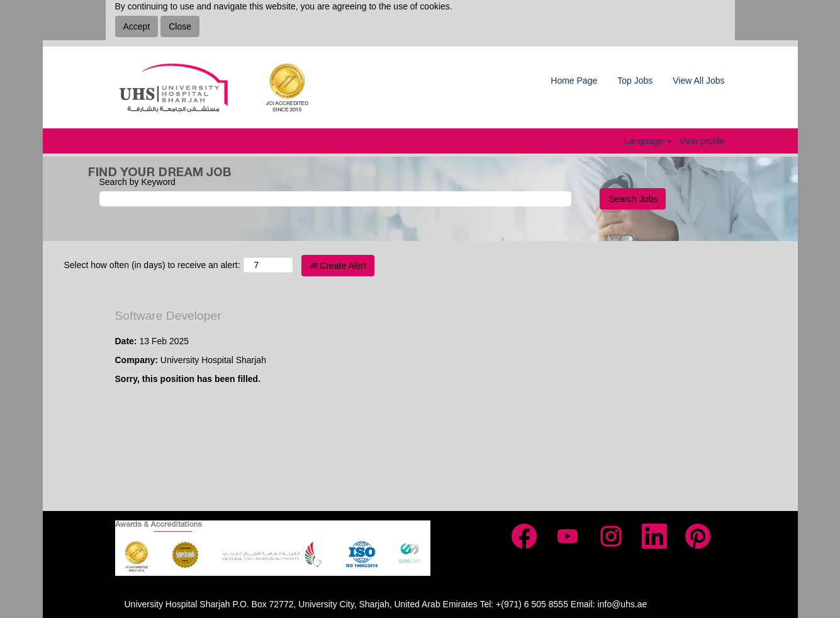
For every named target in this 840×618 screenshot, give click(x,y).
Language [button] (648, 141)
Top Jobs (635, 81)
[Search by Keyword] (335, 199)
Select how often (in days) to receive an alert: (152, 265)
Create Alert (338, 266)
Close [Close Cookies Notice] (180, 26)
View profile (702, 141)
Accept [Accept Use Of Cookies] (137, 26)
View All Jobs (698, 81)
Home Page (574, 81)
